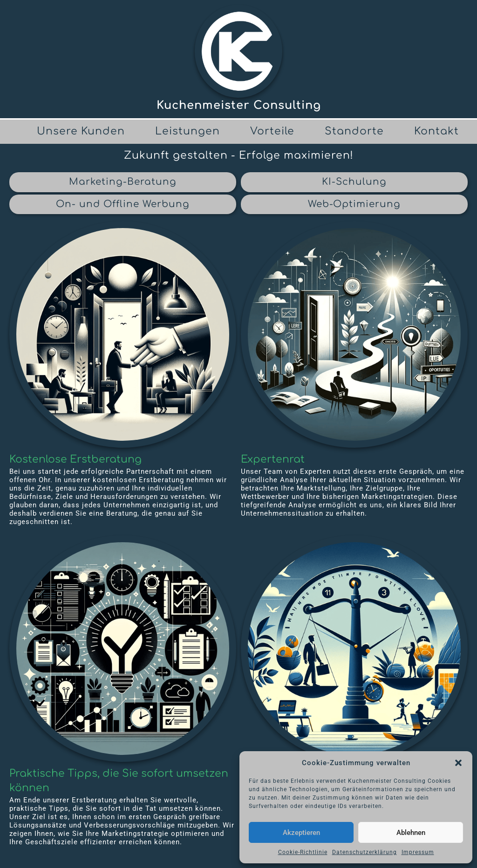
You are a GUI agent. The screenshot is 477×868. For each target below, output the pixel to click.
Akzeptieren (301, 833)
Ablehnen (411, 833)
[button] (458, 763)
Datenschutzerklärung (365, 852)
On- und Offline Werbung (123, 204)
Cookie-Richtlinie (303, 852)
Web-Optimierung (354, 204)
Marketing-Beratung (123, 182)
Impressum (418, 852)
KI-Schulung (354, 182)
